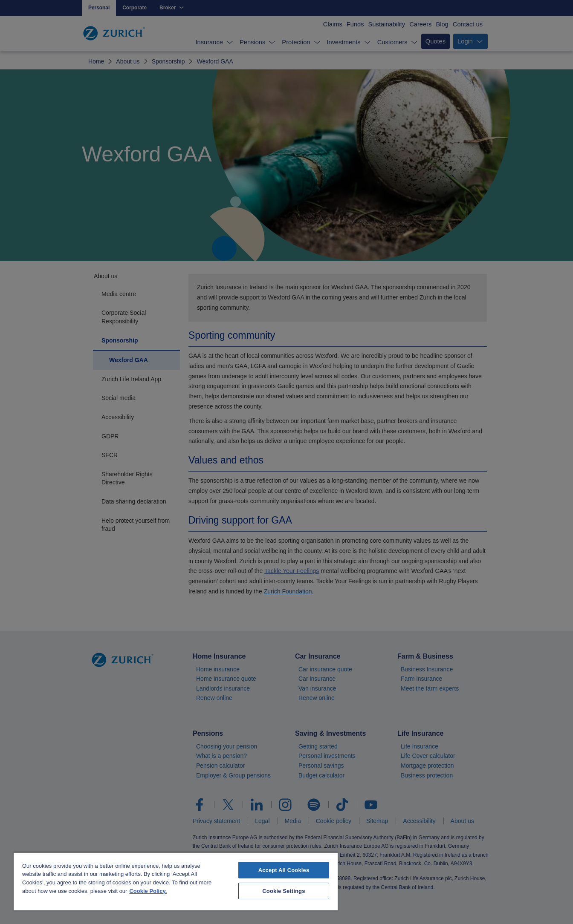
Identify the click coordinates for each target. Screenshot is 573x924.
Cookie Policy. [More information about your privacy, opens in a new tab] (148, 891)
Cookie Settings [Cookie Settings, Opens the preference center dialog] (284, 891)
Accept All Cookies (284, 870)
